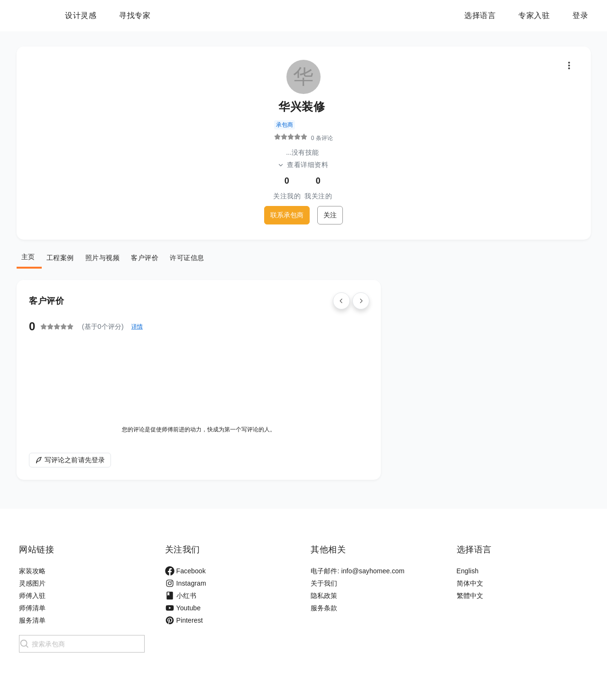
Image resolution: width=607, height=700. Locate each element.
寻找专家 (194, 15)
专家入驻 (534, 15)
